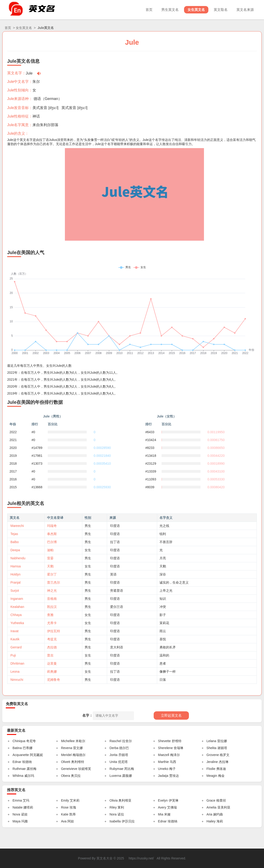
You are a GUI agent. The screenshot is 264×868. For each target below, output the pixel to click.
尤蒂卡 (52, 623)
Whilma (18, 776)
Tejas (14, 534)
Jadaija (163, 776)
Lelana (211, 741)
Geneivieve (69, 769)
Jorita (113, 755)
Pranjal (16, 582)
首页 (149, 10)
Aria (209, 814)
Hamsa (16, 566)
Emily (65, 800)
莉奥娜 (52, 672)
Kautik (15, 639)
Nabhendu (18, 558)
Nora (113, 814)
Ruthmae (19, 769)
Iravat (14, 631)
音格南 (52, 599)
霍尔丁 (52, 574)
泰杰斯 (52, 534)
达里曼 (52, 663)
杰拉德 (52, 647)
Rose (65, 807)
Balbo (15, 542)
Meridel (66, 755)
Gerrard (16, 647)
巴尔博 (52, 542)
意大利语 (117, 647)
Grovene (213, 755)
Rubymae (116, 769)
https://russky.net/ (141, 858)
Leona (15, 672)
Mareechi (17, 526)
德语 (37, 99)
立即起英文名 (171, 715)
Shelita (212, 748)
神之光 (52, 591)
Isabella (115, 821)
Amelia (212, 807)
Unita (113, 762)
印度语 (115, 526)
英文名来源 (245, 10)
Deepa (15, 550)
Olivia (113, 800)
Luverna (115, 776)
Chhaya (16, 615)
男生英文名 (170, 10)
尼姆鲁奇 (54, 680)
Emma (17, 800)
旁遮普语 (117, 591)
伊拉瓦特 (54, 631)
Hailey (211, 821)
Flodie (211, 769)
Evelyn (163, 800)
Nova (16, 814)
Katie (65, 814)
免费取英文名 (17, 704)
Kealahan (17, 607)
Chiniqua (19, 741)
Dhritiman (17, 663)
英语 (113, 574)
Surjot (15, 591)
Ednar (17, 762)
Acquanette (21, 755)
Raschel (115, 741)
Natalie (18, 807)
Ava (64, 821)
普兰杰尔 (54, 582)
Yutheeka (17, 623)
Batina (17, 748)
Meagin (212, 776)
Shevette (164, 741)
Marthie (164, 762)
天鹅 (50, 566)
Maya (16, 821)
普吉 (50, 655)
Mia (161, 814)
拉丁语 (115, 542)
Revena (67, 748)
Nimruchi (17, 680)
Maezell (164, 755)
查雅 (50, 615)
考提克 (52, 639)
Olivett (66, 762)
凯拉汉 (52, 607)
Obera (65, 776)
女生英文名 (196, 10)
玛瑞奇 (52, 526)
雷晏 (50, 558)
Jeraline (212, 762)
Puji (13, 655)
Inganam (17, 599)
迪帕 (50, 550)
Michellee (68, 741)
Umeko (163, 769)
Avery (162, 807)
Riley (113, 807)
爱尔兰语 (117, 607)
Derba (114, 748)
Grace (211, 800)
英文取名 (221, 10)
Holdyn (16, 574)
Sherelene (165, 748)
